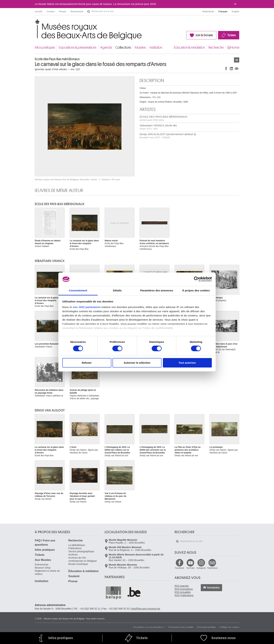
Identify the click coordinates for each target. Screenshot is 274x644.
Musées (140, 48)
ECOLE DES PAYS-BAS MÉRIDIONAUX (163, 118)
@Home (233, 48)
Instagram (201, 568)
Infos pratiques (45, 48)
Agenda (106, 48)
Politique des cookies (229, 627)
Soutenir (74, 576)
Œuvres (237, 60)
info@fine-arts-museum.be (146, 609)
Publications (75, 548)
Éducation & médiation (189, 48)
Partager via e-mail (237, 69)
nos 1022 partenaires (87, 307)
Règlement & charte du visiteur (47, 572)
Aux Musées (43, 560)
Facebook (180, 568)
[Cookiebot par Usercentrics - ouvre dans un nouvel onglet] (197, 279)
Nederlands (208, 11)
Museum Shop (43, 568)
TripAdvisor (212, 568)
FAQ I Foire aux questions (45, 543)
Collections (123, 48)
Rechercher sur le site (89, 12)
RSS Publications (184, 595)
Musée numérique (78, 564)
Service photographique (81, 551)
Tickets (232, 35)
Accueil (38, 11)
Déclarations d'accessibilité (181, 627)
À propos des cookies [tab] (196, 290)
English (235, 11)
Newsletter (213, 588)
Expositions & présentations (78, 48)
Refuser (87, 363)
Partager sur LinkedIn (231, 69)
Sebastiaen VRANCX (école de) (158, 127)
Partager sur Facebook (226, 69)
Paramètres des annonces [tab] (157, 290)
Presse (63, 11)
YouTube (190, 568)
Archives (73, 555)
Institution (156, 48)
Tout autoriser (187, 363)
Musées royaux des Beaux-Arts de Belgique (35, 23)
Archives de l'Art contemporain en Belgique (83, 559)
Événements (77, 11)
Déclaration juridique (206, 627)
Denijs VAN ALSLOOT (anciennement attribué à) (168, 136)
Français (223, 11)
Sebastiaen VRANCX (50, 261)
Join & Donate (204, 35)
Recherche (216, 48)
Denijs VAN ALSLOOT (50, 410)
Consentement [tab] (78, 290)
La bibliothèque (77, 545)
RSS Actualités (183, 592)
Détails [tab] (117, 290)
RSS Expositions (184, 589)
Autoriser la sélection (137, 363)
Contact (51, 11)
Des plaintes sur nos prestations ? (149, 627)
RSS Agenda (182, 586)
